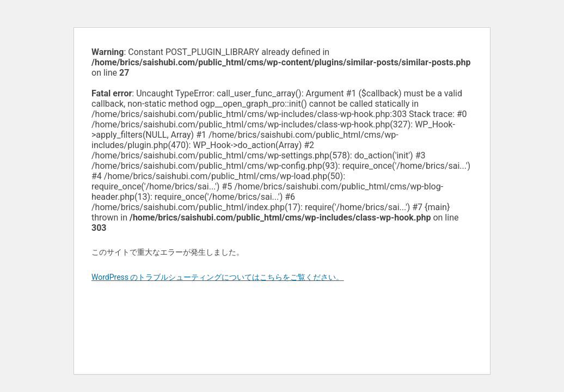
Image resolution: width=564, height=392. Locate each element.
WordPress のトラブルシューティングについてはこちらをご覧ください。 (218, 277)
